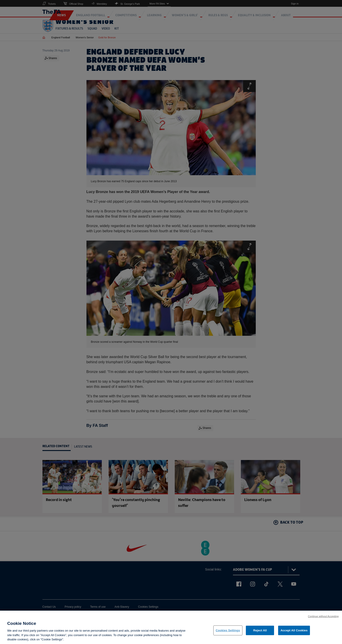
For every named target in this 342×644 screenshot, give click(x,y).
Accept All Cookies (294, 630)
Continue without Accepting (323, 616)
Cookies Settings (228, 630)
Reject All (260, 630)
